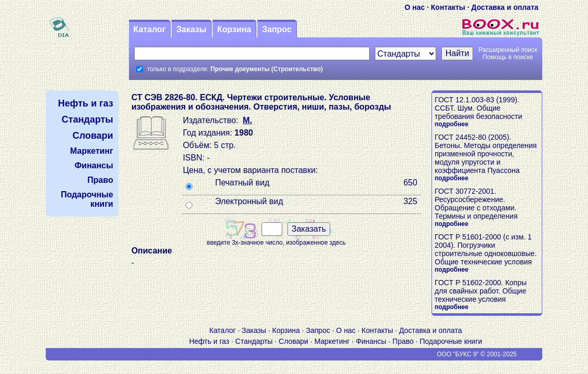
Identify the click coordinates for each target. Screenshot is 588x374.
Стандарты (254, 341)
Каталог (150, 29)
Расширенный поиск (508, 50)
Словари (293, 341)
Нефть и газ (209, 341)
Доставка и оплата (505, 7)
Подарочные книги (451, 341)
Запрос (277, 29)
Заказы (191, 29)
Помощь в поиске (508, 57)
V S (76, 354)
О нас (415, 7)
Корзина (234, 29)
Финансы (371, 341)
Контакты (448, 7)
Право (403, 341)
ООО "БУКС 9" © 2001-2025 (477, 354)
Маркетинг (332, 341)
